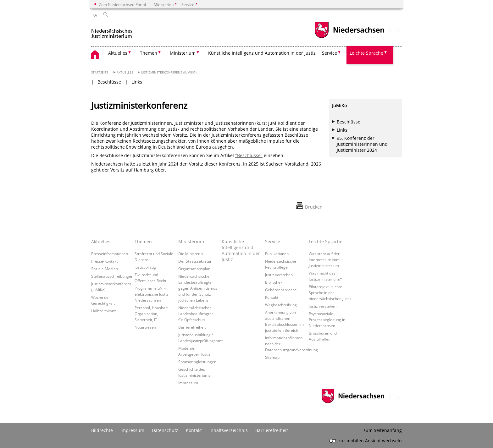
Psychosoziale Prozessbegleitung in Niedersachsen (327, 320)
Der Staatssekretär (195, 261)
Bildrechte (102, 430)
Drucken (314, 207)
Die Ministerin (191, 254)
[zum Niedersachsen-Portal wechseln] (349, 37)
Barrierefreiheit (192, 327)
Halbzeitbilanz (104, 311)
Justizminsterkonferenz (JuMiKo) (169, 72)
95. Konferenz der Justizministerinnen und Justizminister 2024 (362, 144)
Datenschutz (165, 430)
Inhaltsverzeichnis (229, 430)
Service (273, 241)
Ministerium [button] (183, 53)
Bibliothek (274, 282)
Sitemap (272, 357)
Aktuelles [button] (118, 53)
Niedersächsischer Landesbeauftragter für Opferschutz (196, 314)
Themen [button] (149, 53)
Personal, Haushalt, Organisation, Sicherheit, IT (152, 314)
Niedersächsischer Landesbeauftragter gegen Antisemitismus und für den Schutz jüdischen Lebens (198, 288)
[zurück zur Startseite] (112, 31)
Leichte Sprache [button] (366, 53)
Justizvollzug (145, 267)
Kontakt (272, 297)
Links (137, 82)
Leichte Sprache (326, 241)
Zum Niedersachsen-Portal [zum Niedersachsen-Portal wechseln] (122, 4)
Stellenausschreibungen (112, 276)
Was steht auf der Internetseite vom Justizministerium (324, 260)
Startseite (100, 72)
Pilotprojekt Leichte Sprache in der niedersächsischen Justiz (330, 292)
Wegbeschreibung (281, 305)
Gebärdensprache (281, 290)
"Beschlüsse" (249, 155)
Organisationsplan (194, 269)
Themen (143, 241)
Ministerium (191, 241)
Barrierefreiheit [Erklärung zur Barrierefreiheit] (272, 430)
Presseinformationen (110, 254)
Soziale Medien (105, 269)
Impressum (188, 383)
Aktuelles (125, 72)
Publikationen (277, 254)
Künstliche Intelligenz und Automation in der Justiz (262, 53)
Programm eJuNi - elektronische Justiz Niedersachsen (151, 294)
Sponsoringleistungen (197, 362)
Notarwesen (145, 327)
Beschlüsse (109, 82)
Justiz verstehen (279, 275)
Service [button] (330, 53)
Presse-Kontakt (104, 261)
